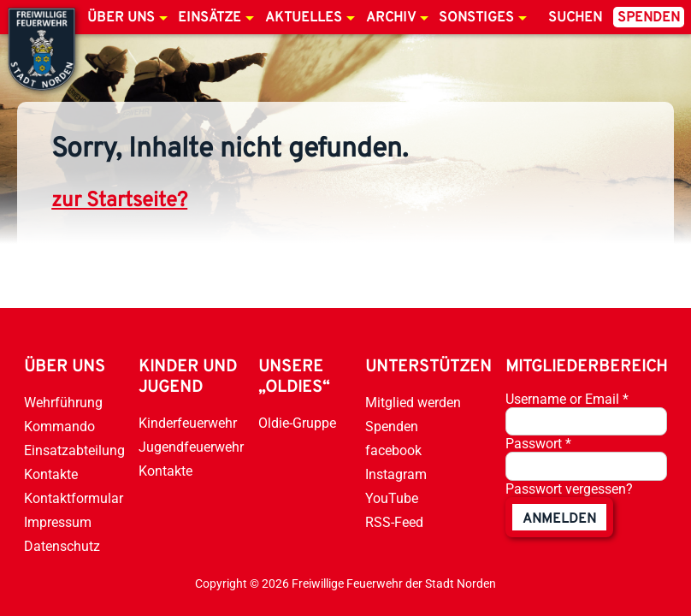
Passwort (538, 444)
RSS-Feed (394, 522)
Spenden (649, 18)
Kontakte (51, 474)
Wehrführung (63, 403)
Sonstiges (476, 18)
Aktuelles (304, 18)
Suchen (575, 18)
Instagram (396, 474)
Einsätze (210, 18)
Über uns (121, 18)
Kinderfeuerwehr (188, 423)
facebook (393, 450)
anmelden (559, 519)
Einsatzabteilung (74, 450)
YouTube (392, 498)
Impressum (58, 522)
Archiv (391, 18)
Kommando (59, 426)
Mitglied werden (413, 403)
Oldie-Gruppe (297, 423)
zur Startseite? (119, 201)
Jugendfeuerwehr (191, 447)
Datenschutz (62, 546)
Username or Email (567, 399)
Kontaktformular (74, 498)
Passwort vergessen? (569, 489)
